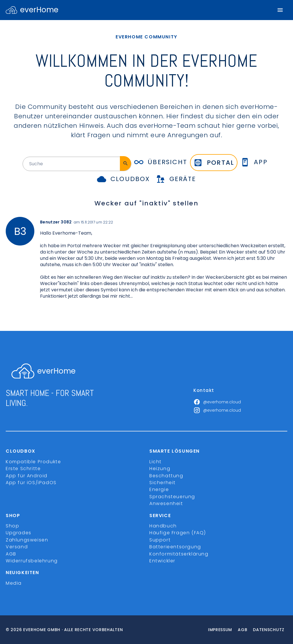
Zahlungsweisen (27, 540)
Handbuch (163, 526)
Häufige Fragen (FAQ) (178, 533)
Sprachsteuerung (172, 497)
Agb (242, 630)
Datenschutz (269, 630)
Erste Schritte (23, 469)
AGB (11, 554)
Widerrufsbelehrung (32, 561)
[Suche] (125, 163)
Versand (17, 547)
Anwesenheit (166, 503)
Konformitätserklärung (179, 554)
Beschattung (166, 476)
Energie (159, 489)
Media (14, 583)
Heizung (160, 469)
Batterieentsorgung (175, 547)
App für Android (27, 476)
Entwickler (162, 561)
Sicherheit (163, 483)
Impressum (220, 630)
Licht (156, 462)
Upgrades (19, 533)
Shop (12, 526)
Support (160, 540)
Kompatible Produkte (33, 462)
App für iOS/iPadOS (31, 483)
